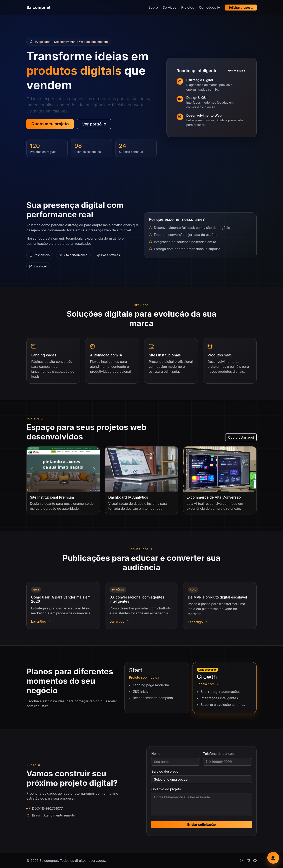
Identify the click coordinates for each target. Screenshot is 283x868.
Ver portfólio (94, 124)
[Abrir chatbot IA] (273, 858)
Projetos (188, 7)
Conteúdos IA (210, 7)
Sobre (153, 7)
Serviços (170, 7)
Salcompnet (38, 7)
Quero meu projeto (50, 124)
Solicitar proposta (241, 8)
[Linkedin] (248, 861)
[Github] (255, 861)
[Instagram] (242, 861)
